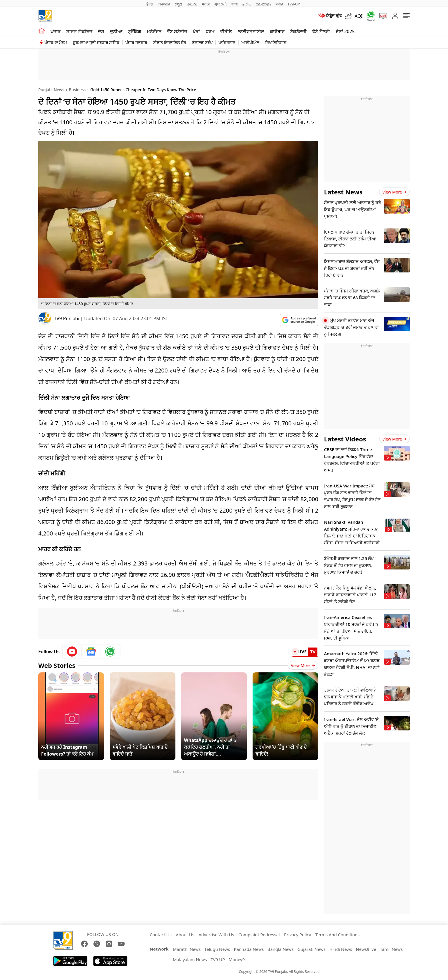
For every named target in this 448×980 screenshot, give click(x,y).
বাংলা (235, 4)
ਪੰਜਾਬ (56, 31)
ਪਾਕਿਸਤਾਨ (227, 42)
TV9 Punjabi (67, 318)
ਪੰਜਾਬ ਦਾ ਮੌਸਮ (56, 42)
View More (303, 665)
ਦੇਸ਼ (101, 31)
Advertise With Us (216, 935)
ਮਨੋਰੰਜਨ (154, 31)
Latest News (343, 192)
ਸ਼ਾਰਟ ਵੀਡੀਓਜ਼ (79, 31)
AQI (359, 16)
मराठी (206, 4)
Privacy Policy (298, 935)
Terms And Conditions (338, 935)
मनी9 (279, 4)
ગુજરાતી (221, 4)
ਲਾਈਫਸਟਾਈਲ (251, 31)
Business (77, 90)
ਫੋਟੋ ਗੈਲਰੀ (321, 31)
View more (394, 192)
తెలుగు (192, 4)
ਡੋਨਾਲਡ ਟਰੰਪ (202, 42)
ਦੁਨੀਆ (116, 31)
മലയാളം (263, 4)
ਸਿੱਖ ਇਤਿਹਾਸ (276, 42)
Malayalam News (190, 959)
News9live (366, 949)
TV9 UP (218, 959)
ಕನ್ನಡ (178, 4)
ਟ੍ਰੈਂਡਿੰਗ (135, 31)
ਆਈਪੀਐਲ (250, 42)
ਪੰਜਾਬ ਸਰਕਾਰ (136, 42)
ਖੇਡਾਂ (196, 31)
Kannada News (249, 949)
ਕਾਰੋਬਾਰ (277, 31)
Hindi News (341, 949)
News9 (164, 4)
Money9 (237, 959)
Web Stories (57, 665)
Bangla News (280, 949)
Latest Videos (345, 439)
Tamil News (391, 949)
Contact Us (161, 935)
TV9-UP (294, 4)
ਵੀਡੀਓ (226, 31)
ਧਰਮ (210, 31)
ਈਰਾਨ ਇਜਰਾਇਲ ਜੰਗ (170, 42)
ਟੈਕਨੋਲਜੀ (298, 31)
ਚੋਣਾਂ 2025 (345, 31)
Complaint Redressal (259, 935)
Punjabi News (51, 90)
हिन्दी (150, 4)
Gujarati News (312, 949)
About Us (185, 935)
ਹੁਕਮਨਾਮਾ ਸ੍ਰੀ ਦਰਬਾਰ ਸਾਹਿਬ (96, 42)
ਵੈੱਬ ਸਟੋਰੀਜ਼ (177, 31)
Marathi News (187, 949)
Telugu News (217, 949)
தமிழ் (247, 4)
